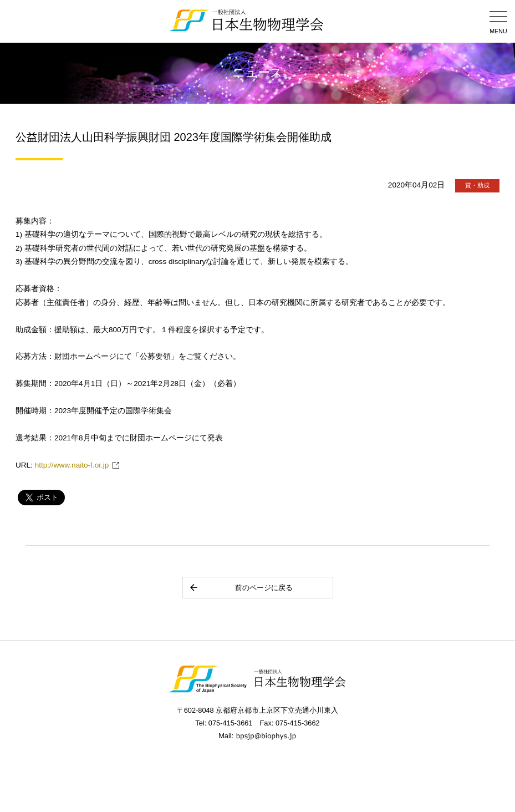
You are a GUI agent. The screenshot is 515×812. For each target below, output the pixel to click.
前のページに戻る (241, 588)
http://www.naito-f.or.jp (72, 465)
